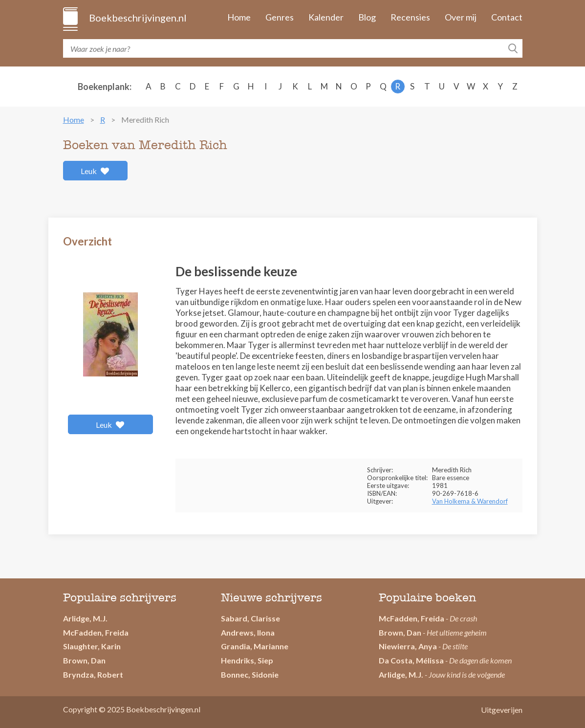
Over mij (461, 17)
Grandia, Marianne (255, 646)
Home (239, 17)
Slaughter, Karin (92, 646)
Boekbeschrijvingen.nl (137, 18)
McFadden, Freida (96, 632)
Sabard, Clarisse (250, 618)
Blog (367, 17)
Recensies (410, 17)
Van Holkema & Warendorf (470, 501)
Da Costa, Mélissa (411, 660)
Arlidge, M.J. (85, 618)
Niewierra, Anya (408, 646)
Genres (280, 17)
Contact (507, 17)
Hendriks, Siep (247, 660)
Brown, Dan (84, 660)
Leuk (95, 171)
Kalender (326, 17)
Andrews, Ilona (248, 632)
